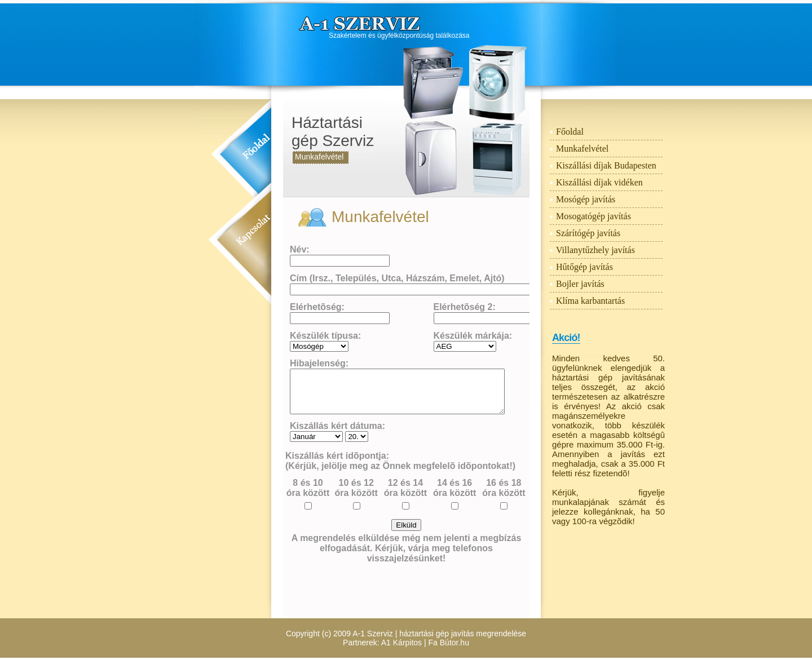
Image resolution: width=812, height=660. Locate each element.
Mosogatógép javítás (593, 216)
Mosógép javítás (586, 199)
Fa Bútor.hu (449, 643)
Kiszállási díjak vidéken (599, 182)
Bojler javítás (580, 284)
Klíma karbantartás (590, 301)
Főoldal (256, 150)
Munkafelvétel (319, 157)
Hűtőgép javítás (584, 267)
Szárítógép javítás (588, 233)
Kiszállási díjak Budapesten (606, 165)
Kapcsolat (253, 234)
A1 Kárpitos (401, 643)
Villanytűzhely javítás (595, 250)
